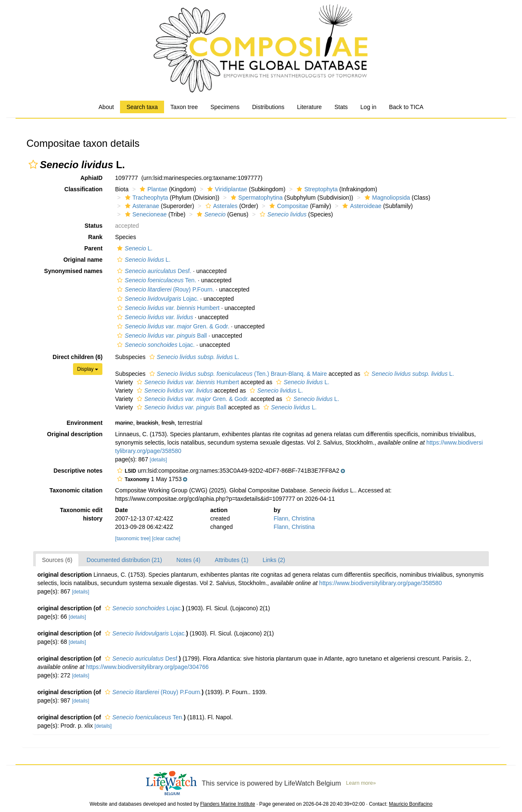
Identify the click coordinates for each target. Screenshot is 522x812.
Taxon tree (184, 107)
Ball (161, 336)
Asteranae (141, 206)
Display (88, 369)
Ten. (155, 280)
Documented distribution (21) (124, 560)
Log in (368, 107)
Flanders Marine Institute (228, 804)
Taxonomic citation (76, 490)
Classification (83, 189)
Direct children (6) (77, 357)
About (106, 107)
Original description (75, 434)
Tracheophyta (146, 198)
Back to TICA (406, 107)
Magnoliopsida (386, 198)
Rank (95, 237)
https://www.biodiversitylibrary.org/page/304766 (147, 667)
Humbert (167, 308)
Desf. (153, 271)
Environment (85, 423)
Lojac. (157, 299)
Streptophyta (316, 189)
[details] (158, 460)
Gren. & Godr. (172, 326)
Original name (83, 260)
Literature (309, 107)
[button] (33, 164)
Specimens (225, 107)
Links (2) (274, 560)
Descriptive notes (78, 471)
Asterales (221, 206)
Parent (94, 248)
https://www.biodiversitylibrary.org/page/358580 (381, 583)
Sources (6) (57, 560)
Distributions (268, 107)
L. (134, 248)
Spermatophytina (256, 198)
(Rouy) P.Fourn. (164, 289)
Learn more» (361, 783)
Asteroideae (361, 206)
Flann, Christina (294, 518)
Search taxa (142, 107)
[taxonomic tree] (133, 539)
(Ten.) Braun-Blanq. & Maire (237, 374)
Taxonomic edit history (81, 514)
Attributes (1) (232, 560)
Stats (341, 107)
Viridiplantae (226, 189)
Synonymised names (73, 271)
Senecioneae (145, 214)
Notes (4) (188, 560)
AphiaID (91, 178)
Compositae (288, 206)
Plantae (152, 189)
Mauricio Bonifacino (411, 804)
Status (94, 226)
